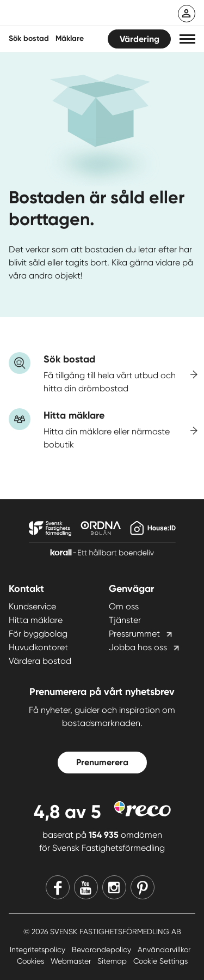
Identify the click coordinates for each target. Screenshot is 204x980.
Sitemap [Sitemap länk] (113, 961)
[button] (187, 39)
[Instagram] (114, 887)
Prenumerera (102, 762)
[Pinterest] (143, 887)
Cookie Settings (160, 961)
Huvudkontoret (38, 647)
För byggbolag (38, 634)
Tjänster (125, 620)
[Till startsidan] (80, 14)
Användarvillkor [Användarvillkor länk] (164, 949)
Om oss (124, 606)
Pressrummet (134, 634)
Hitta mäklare (36, 620)
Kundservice (32, 606)
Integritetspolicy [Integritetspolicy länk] (39, 949)
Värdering (140, 39)
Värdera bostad (40, 661)
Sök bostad (29, 38)
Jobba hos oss (138, 647)
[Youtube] (86, 887)
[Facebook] (58, 887)
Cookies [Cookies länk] (32, 961)
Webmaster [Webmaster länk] (72, 961)
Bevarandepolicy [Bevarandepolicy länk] (103, 949)
